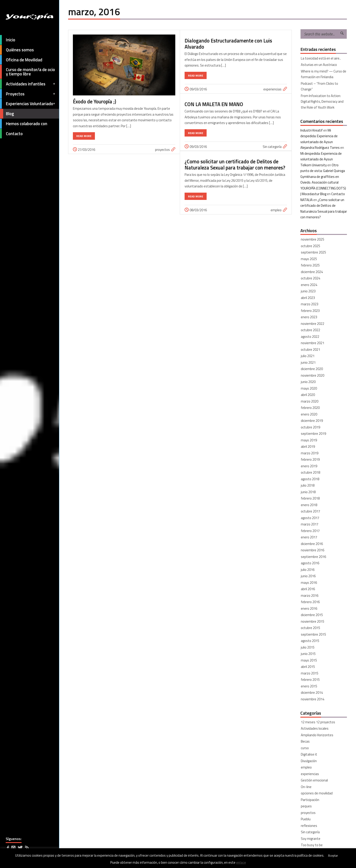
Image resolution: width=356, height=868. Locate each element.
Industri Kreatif (311, 130)
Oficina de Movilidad (21, 60)
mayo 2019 (309, 440)
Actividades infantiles (28, 84)
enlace (241, 862)
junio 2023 (308, 291)
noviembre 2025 (313, 239)
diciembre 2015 (312, 615)
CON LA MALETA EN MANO (214, 104)
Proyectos (28, 94)
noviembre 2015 (313, 621)
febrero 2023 (310, 311)
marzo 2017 (310, 524)
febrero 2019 (310, 459)
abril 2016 (308, 589)
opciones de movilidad (317, 793)
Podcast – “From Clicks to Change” (319, 86)
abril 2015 (308, 667)
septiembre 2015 (313, 634)
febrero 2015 (310, 680)
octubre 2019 (310, 427)
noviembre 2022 (313, 324)
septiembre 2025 (313, 252)
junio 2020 (308, 382)
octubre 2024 (310, 278)
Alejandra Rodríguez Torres (320, 148)
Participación (310, 800)
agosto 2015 (310, 641)
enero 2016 (309, 608)
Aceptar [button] (333, 856)
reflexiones (309, 826)
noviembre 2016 (313, 550)
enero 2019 (309, 466)
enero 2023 (309, 317)
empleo (276, 210)
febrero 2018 (310, 498)
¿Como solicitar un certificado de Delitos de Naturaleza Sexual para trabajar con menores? (235, 165)
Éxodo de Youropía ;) (94, 102)
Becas (305, 741)
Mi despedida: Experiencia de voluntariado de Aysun (319, 136)
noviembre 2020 (313, 375)
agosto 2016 (310, 563)
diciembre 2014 (312, 693)
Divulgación (309, 761)
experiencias (272, 89)
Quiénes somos (17, 50)
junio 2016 (308, 576)
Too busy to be (312, 845)
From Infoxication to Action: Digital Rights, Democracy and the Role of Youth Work (322, 102)
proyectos (162, 150)
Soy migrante (311, 839)
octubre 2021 (310, 349)
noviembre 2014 (313, 699)
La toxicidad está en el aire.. (321, 58)
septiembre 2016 (313, 557)
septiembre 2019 (313, 434)
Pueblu (306, 819)
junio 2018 (308, 492)
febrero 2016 (310, 602)
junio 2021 (308, 362)
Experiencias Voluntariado (28, 104)
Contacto (11, 134)
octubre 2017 (310, 511)
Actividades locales (315, 728)
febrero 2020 (310, 408)
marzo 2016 (310, 596)
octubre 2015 (310, 628)
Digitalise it (309, 754)
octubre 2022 (310, 330)
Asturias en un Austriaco (319, 65)
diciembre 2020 (312, 369)
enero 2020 (309, 414)
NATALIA (307, 200)
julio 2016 (308, 570)
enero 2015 (309, 686)
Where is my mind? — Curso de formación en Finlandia (324, 74)
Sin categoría (272, 147)
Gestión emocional (314, 780)
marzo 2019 (310, 453)
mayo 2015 (309, 660)
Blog (7, 114)
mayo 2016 (309, 583)
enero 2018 (309, 505)
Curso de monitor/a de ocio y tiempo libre (27, 72)
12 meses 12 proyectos (318, 722)
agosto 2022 (310, 337)
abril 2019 (308, 446)
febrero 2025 (310, 265)
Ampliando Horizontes (317, 735)
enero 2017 (309, 537)
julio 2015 (308, 647)
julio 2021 (308, 356)
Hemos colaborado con (24, 124)
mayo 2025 (309, 259)
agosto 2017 (310, 518)
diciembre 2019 (312, 421)
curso (305, 748)
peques (306, 806)
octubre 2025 (310, 246)
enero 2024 (309, 285)
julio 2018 (308, 485)
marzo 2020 (310, 401)
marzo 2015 (310, 673)
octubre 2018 (310, 472)
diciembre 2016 (312, 544)
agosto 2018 (310, 479)
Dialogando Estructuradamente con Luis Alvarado (228, 44)
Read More (84, 136)
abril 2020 (308, 395)
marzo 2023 (310, 304)
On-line (306, 787)
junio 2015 (308, 654)
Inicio (8, 40)
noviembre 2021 (313, 343)
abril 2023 (308, 298)
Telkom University (314, 165)
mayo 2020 (309, 388)
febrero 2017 (310, 531)
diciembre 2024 (312, 272)
